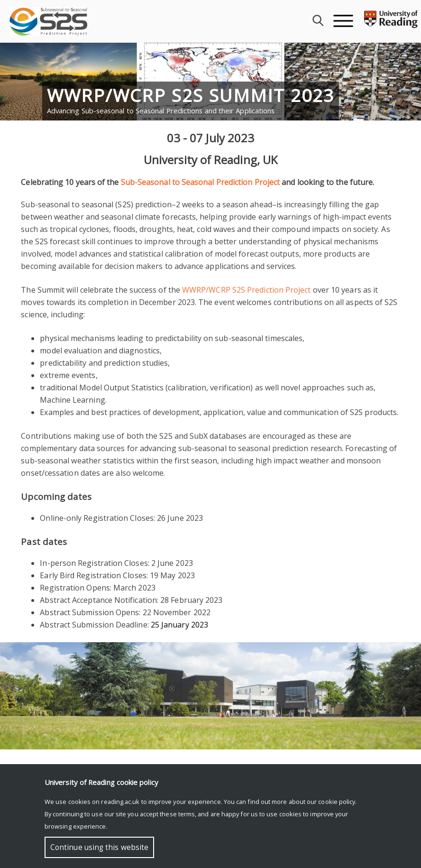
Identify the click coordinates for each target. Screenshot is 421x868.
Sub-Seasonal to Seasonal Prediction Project (200, 182)
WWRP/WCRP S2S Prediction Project (247, 290)
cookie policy (337, 802)
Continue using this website (99, 847)
